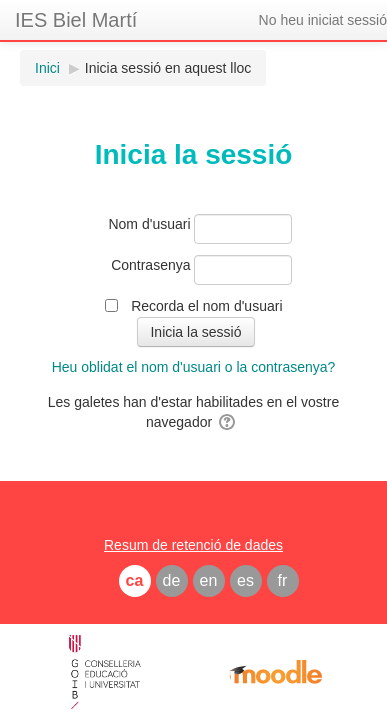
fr (283, 580)
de (172, 580)
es (245, 580)
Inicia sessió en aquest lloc (168, 68)
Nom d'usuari (149, 224)
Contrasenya (150, 265)
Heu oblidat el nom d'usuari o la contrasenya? (194, 367)
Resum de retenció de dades (193, 545)
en (209, 580)
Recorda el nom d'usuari (206, 306)
